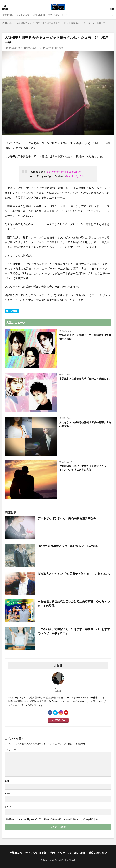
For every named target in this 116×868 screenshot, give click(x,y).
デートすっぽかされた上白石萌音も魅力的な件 (67, 518)
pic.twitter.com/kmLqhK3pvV (64, 172)
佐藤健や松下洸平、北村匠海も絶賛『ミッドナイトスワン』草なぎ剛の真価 (85, 468)
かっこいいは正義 (36, 853)
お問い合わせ (39, 15)
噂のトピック (57, 853)
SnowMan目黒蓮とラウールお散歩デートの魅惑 (68, 546)
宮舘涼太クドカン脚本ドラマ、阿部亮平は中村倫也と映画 (85, 337)
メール (8, 794)
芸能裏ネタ (16, 853)
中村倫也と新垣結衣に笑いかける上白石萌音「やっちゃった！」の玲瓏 (74, 603)
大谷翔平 (49, 48)
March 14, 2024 (75, 176)
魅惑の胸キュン (24, 23)
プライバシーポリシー (59, 15)
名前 (7, 781)
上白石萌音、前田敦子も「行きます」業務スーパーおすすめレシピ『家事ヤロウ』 (74, 631)
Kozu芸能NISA (57, 720)
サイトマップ (23, 15)
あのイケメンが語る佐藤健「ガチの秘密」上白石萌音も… (85, 424)
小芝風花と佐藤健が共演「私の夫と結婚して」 (85, 379)
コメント (10, 750)
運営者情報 (8, 15)
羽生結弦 (59, 48)
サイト (8, 806)
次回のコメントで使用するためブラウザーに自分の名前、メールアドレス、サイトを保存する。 (54, 819)
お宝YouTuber (77, 853)
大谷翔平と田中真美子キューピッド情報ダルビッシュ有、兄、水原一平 (71, 23)
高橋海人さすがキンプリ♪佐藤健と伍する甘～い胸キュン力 (75, 574)
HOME (8, 23)
